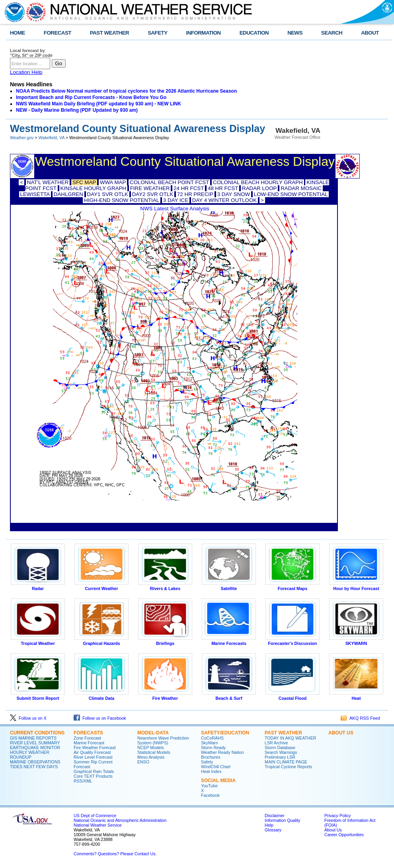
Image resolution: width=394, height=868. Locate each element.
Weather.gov (22, 138)
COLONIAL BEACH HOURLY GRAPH (258, 182)
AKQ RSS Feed (360, 718)
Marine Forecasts (229, 641)
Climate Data (101, 696)
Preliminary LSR (280, 757)
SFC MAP (84, 182)
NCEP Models (151, 748)
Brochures (211, 757)
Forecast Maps (293, 586)
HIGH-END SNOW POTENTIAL (122, 200)
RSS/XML (83, 781)
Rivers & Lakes (165, 586)
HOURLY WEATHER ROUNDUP (30, 755)
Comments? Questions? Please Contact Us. (115, 854)
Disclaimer (275, 816)
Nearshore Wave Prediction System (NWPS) (163, 740)
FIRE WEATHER (150, 188)
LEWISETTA (35, 194)
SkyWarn (210, 743)
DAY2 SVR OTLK (153, 194)
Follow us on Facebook (100, 718)
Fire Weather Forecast (95, 748)
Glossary (273, 830)
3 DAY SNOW (234, 194)
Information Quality (282, 820)
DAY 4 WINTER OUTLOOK (224, 200)
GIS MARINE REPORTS (33, 738)
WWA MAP (113, 182)
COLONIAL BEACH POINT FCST (169, 182)
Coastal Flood (293, 696)
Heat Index (211, 771)
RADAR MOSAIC (301, 188)
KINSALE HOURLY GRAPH (93, 188)
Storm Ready (213, 748)
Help (269, 825)
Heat (356, 696)
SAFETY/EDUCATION (225, 733)
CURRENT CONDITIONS (37, 733)
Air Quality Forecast (92, 752)
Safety (207, 762)
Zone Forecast (87, 738)
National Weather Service (98, 825)
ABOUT (370, 33)
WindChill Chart (216, 767)
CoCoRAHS (212, 738)
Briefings (165, 641)
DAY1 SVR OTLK (108, 194)
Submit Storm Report (38, 696)
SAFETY (157, 33)
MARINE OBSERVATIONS (35, 762)
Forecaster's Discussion (293, 641)
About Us (333, 830)
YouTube (209, 786)
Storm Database (280, 748)
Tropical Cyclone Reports (288, 767)
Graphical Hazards (101, 641)
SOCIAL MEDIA (218, 781)
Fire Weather (165, 696)
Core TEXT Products (93, 776)
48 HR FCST (223, 188)
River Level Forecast (93, 757)
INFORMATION (204, 33)
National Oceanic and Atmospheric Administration (120, 820)
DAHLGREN (68, 194)
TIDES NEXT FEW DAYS (34, 767)
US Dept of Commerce (95, 816)
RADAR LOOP (259, 188)
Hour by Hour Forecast (356, 586)
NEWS (295, 33)
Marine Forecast (89, 743)
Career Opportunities (344, 835)
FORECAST (58, 33)
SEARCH (332, 33)
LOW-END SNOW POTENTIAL (291, 194)
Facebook (210, 795)
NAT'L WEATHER (48, 182)
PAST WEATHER (109, 33)
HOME (18, 33)
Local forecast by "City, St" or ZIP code (31, 53)
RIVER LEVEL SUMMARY (35, 743)
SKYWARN (356, 641)
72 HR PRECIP (195, 194)
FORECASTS (88, 733)
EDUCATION (254, 33)
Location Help (26, 72)
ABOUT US (341, 733)
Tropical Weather (38, 641)
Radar (38, 586)
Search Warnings (281, 752)
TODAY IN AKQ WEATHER (290, 738)
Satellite (229, 586)
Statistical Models (154, 752)
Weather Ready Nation (222, 752)
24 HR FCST (189, 188)
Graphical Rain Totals (94, 771)
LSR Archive (276, 743)
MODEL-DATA (153, 733)
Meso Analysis (151, 757)
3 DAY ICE (176, 200)
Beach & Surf (229, 696)
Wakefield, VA (52, 138)
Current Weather (101, 586)
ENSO (143, 762)
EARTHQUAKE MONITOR (35, 748)
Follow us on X (28, 718)
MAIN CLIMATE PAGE (286, 762)
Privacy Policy (337, 816)
